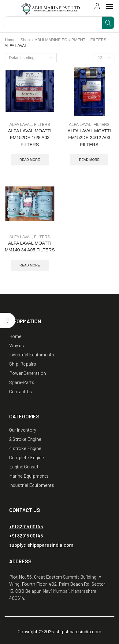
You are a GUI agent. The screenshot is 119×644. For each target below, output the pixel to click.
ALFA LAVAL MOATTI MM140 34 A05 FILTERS (30, 246)
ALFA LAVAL (21, 124)
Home (10, 40)
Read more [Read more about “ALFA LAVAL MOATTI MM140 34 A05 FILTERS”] (30, 265)
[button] (97, 6)
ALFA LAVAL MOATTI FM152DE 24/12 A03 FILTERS (89, 138)
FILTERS (98, 40)
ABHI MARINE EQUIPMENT (60, 40)
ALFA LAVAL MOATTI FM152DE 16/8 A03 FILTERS (30, 138)
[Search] (108, 23)
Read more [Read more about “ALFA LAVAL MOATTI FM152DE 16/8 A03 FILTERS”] (30, 160)
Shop (25, 40)
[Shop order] (31, 58)
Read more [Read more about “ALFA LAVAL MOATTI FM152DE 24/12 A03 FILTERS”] (89, 160)
